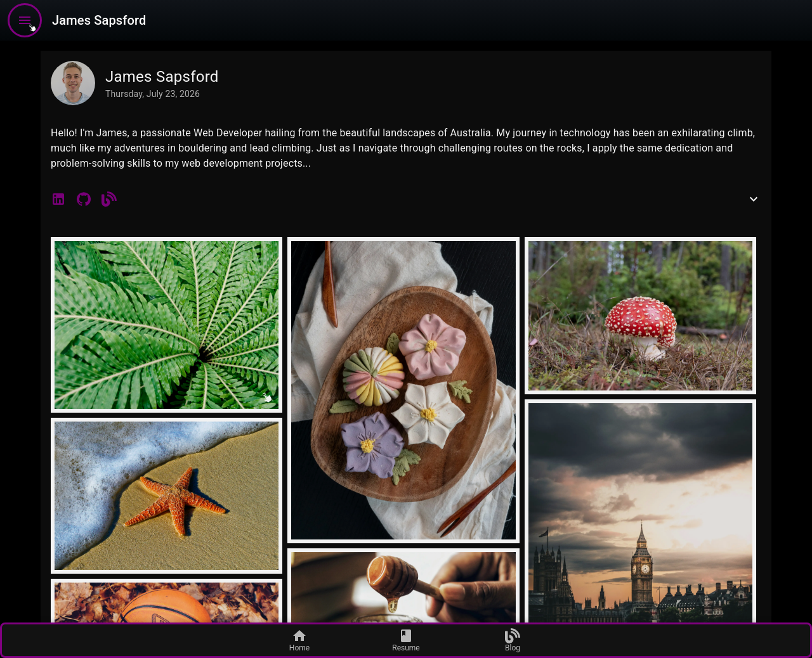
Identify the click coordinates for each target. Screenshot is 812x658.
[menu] (25, 20)
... (307, 163)
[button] (58, 199)
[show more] (754, 199)
